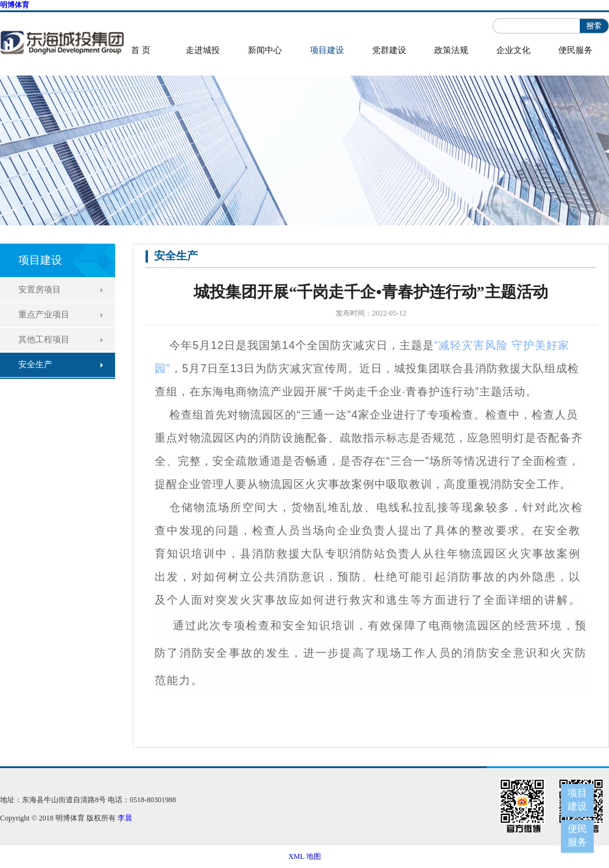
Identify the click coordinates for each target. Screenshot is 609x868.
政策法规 (451, 50)
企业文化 (513, 50)
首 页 (141, 50)
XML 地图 (304, 856)
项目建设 (327, 50)
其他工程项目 (44, 340)
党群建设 (389, 50)
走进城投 (203, 50)
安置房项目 (40, 290)
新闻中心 (265, 50)
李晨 (125, 818)
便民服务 (576, 50)
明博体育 (15, 5)
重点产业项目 (44, 315)
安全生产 (35, 365)
